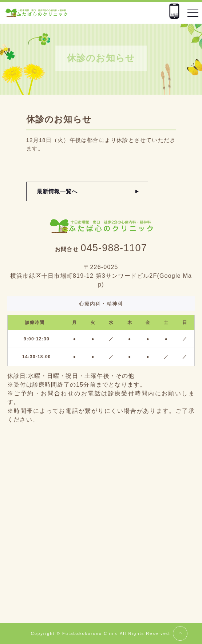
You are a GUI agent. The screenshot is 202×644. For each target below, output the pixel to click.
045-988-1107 (114, 248)
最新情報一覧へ (57, 191)
